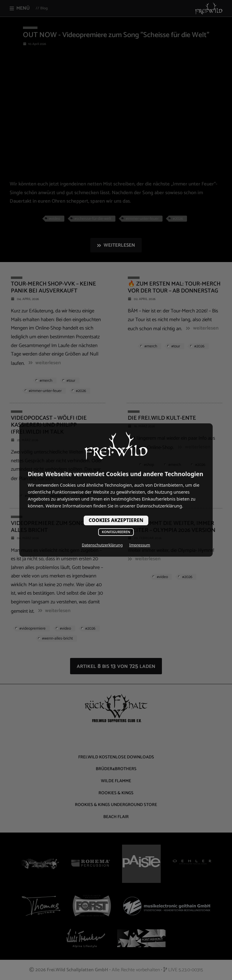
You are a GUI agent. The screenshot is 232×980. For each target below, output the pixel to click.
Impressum (140, 545)
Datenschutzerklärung (102, 545)
